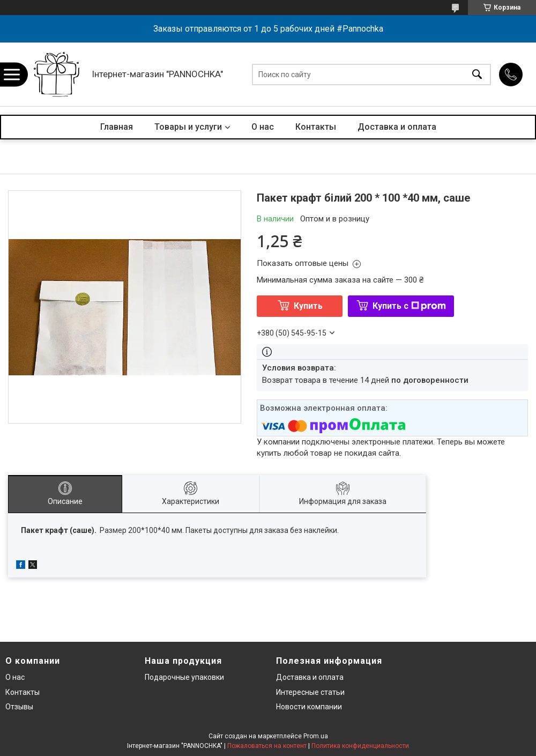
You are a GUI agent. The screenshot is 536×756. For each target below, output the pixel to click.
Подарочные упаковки (184, 677)
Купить (308, 306)
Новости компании (309, 707)
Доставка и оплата (397, 127)
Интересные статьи (310, 692)
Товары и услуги (188, 127)
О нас (263, 127)
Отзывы (19, 707)
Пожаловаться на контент (267, 746)
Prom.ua (316, 736)
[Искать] (477, 74)
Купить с (409, 306)
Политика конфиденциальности (360, 746)
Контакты (316, 127)
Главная (117, 127)
